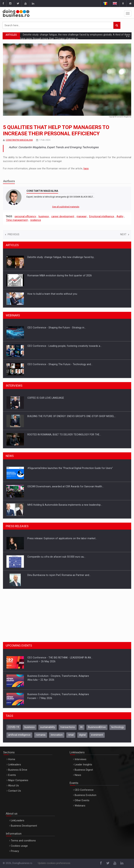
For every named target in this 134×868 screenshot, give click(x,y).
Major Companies (18, 780)
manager (82, 216)
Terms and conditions (23, 841)
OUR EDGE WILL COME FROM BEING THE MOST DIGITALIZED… (62, 398)
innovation (57, 735)
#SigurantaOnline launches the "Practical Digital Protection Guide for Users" (70, 486)
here (86, 169)
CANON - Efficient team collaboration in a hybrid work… (58, 328)
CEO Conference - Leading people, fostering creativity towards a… (65, 364)
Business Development (24, 826)
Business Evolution (85, 795)
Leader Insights (83, 765)
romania (41, 735)
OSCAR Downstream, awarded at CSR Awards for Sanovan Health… (66, 505)
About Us (14, 786)
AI (81, 727)
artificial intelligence (19, 735)
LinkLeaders (18, 821)
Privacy (15, 851)
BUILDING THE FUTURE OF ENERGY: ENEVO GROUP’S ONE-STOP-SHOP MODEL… (72, 435)
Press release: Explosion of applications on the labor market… (62, 557)
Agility (120, 216)
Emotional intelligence (102, 216)
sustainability (48, 727)
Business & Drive (18, 770)
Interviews (81, 759)
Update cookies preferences (54, 863)
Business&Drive (97, 727)
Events (12, 775)
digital (82, 735)
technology (118, 727)
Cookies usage (19, 846)
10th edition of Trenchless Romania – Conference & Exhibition (63, 468)
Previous (12, 234)
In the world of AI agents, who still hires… (50, 257)
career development (63, 216)
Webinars (80, 806)
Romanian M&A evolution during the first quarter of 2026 (60, 294)
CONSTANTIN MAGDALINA (19, 140)
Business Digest (84, 770)
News (78, 775)
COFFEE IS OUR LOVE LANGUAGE (46, 416)
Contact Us (15, 791)
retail (71, 735)
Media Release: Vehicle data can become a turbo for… (58, 538)
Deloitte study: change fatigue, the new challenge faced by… (61, 275)
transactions (68, 727)
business (44, 216)
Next (125, 234)
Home (12, 759)
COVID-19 (14, 727)
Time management (17, 220)
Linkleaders (15, 765)
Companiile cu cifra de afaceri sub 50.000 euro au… (56, 575)
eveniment (97, 735)
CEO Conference (84, 790)
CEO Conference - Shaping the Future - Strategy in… (57, 346)
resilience (36, 220)
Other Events (82, 800)
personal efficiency (25, 216)
